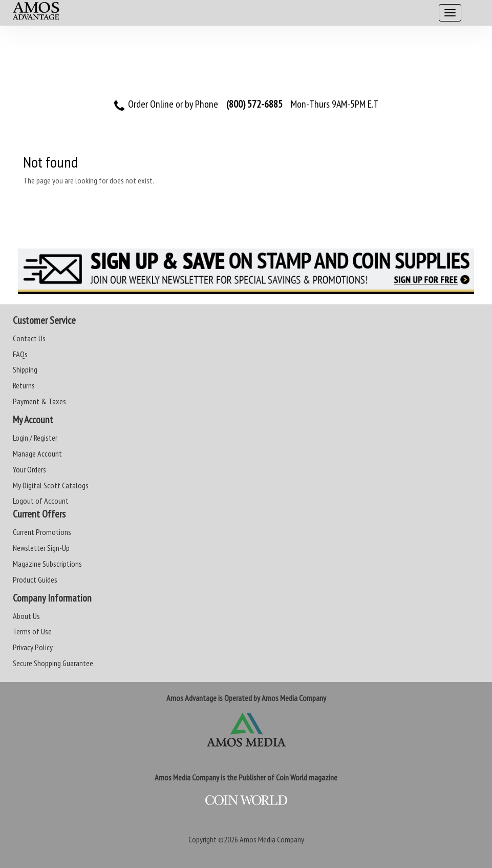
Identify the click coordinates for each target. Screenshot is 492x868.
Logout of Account (41, 501)
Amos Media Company (272, 839)
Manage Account (37, 453)
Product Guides (35, 580)
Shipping (25, 369)
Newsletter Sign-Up (41, 548)
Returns (24, 385)
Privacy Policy (33, 647)
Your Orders (29, 469)
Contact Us (29, 338)
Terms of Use (32, 631)
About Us (26, 616)
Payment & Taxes (39, 401)
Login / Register (35, 438)
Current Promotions (42, 532)
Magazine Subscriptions (47, 564)
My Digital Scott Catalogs (51, 485)
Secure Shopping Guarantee (53, 663)
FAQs (20, 354)
